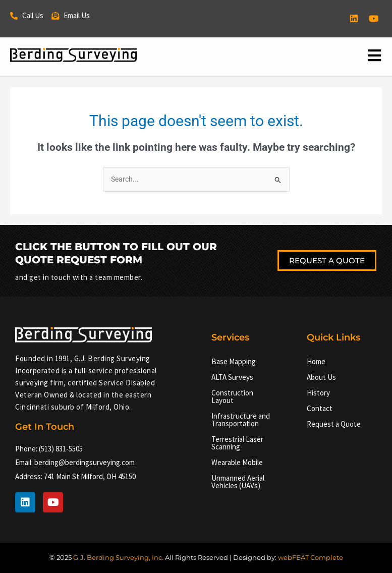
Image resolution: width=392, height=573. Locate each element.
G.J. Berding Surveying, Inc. (118, 557)
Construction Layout (232, 397)
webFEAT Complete (311, 557)
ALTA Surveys (232, 378)
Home (316, 362)
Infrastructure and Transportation (241, 420)
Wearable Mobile (237, 463)
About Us (321, 378)
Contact (320, 409)
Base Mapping (234, 362)
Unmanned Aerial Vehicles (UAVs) (238, 482)
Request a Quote (334, 424)
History (318, 393)
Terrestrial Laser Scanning (237, 443)
